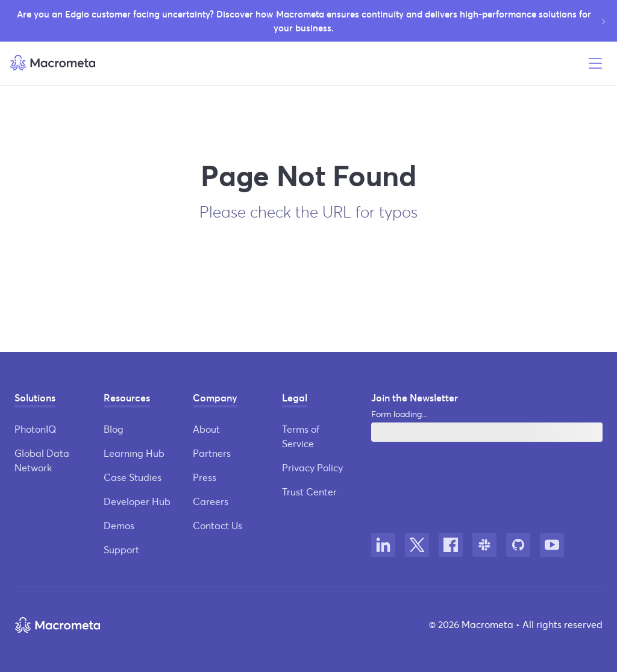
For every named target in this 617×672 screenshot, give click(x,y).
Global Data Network (42, 460)
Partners (212, 453)
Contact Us (218, 525)
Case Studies (133, 477)
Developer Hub (137, 501)
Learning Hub (134, 453)
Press (205, 477)
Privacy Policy (312, 467)
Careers (211, 501)
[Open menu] (595, 63)
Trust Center (309, 491)
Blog (114, 429)
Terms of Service (301, 436)
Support (121, 549)
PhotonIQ (35, 429)
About (206, 429)
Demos (119, 525)
